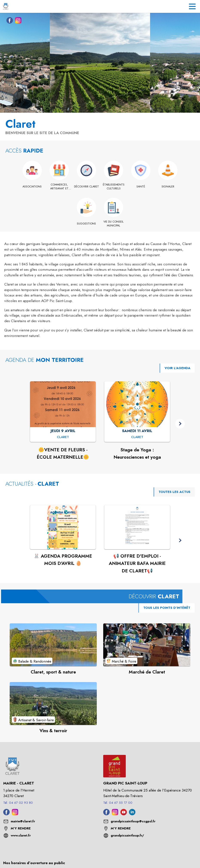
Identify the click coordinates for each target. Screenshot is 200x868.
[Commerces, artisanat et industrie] (59, 187)
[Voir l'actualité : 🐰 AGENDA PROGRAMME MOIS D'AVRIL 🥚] (63, 527)
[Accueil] (6, 6)
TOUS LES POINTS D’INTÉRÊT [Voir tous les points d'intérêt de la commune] (167, 608)
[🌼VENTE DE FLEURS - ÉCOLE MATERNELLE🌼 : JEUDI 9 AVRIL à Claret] (63, 437)
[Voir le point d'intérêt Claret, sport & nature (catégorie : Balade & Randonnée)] (53, 645)
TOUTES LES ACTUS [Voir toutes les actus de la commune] (174, 492)
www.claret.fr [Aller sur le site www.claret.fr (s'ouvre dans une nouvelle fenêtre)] (21, 835)
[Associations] (32, 187)
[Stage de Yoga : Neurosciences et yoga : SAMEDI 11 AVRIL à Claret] (137, 437)
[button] (180, 424)
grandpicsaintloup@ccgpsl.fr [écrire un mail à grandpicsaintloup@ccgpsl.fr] (133, 821)
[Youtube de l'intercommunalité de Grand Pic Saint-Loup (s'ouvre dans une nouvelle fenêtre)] (124, 814)
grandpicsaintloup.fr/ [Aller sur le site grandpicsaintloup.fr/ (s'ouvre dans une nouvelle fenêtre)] (127, 835)
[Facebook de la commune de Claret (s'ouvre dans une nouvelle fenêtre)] (9, 21)
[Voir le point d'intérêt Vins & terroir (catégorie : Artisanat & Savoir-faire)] (53, 703)
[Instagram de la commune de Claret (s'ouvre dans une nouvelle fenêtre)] (17, 21)
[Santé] (141, 187)
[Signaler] (168, 187)
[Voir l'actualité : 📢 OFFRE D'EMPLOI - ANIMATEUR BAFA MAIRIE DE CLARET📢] (137, 527)
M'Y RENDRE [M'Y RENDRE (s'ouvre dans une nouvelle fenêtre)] (21, 828)
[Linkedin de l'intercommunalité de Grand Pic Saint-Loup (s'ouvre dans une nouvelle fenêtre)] (132, 814)
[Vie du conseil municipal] (114, 224)
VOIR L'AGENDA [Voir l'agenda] (177, 368)
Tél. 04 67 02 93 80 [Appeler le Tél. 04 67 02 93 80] (18, 803)
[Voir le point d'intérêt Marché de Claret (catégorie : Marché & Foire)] (147, 645)
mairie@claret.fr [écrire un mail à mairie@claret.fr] (23, 821)
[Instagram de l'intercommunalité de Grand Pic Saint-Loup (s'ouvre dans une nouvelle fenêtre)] (115, 814)
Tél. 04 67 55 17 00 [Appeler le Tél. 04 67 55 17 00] (118, 803)
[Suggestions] (87, 224)
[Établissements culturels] (114, 187)
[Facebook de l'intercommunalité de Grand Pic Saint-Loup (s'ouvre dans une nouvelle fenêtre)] (106, 814)
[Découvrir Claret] (87, 187)
